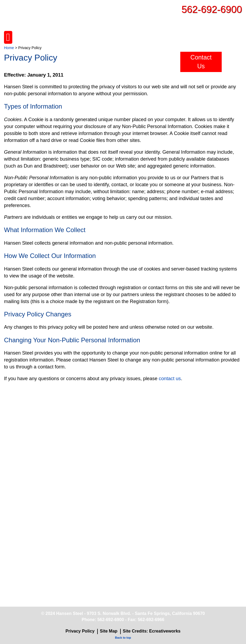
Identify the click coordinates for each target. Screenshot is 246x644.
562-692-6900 (212, 9)
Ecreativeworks (165, 631)
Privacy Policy (80, 631)
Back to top (123, 638)
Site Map (109, 631)
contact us (170, 379)
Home (9, 48)
